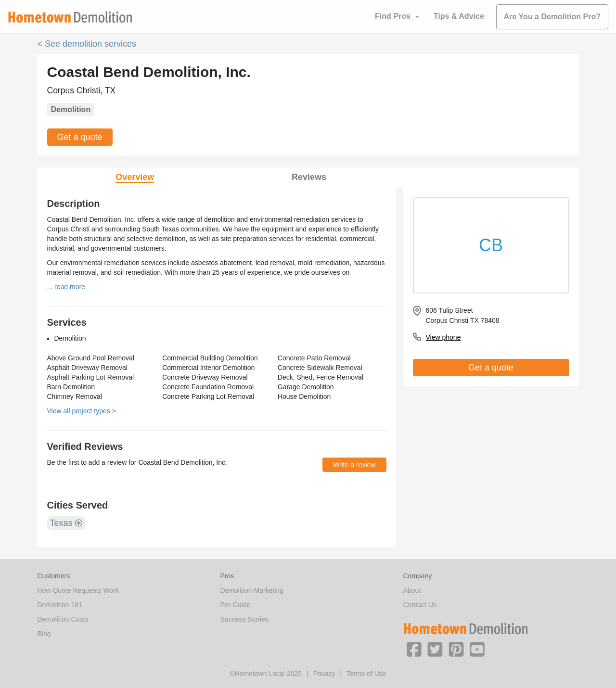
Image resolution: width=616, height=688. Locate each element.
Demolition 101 (60, 605)
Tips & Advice (459, 16)
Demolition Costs (63, 619)
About (412, 590)
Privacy (324, 674)
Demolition (71, 109)
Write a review (354, 465)
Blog (44, 634)
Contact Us (420, 605)
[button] (414, 649)
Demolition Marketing (252, 590)
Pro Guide (236, 605)
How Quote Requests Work (78, 590)
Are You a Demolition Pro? (552, 17)
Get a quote (80, 137)
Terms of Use (366, 674)
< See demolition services (87, 44)
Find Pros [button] (393, 16)
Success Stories (244, 619)
